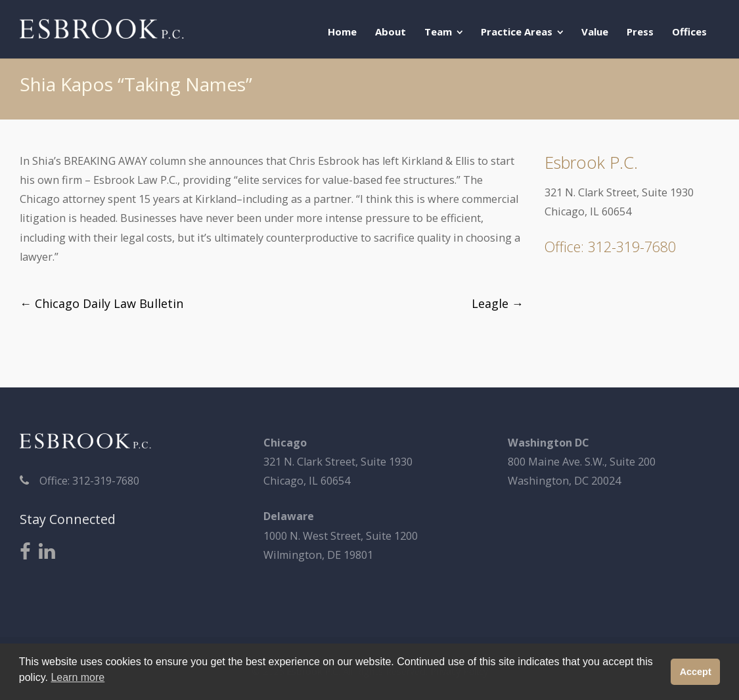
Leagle (498, 303)
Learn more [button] (78, 677)
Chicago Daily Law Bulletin (101, 303)
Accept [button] (696, 672)
